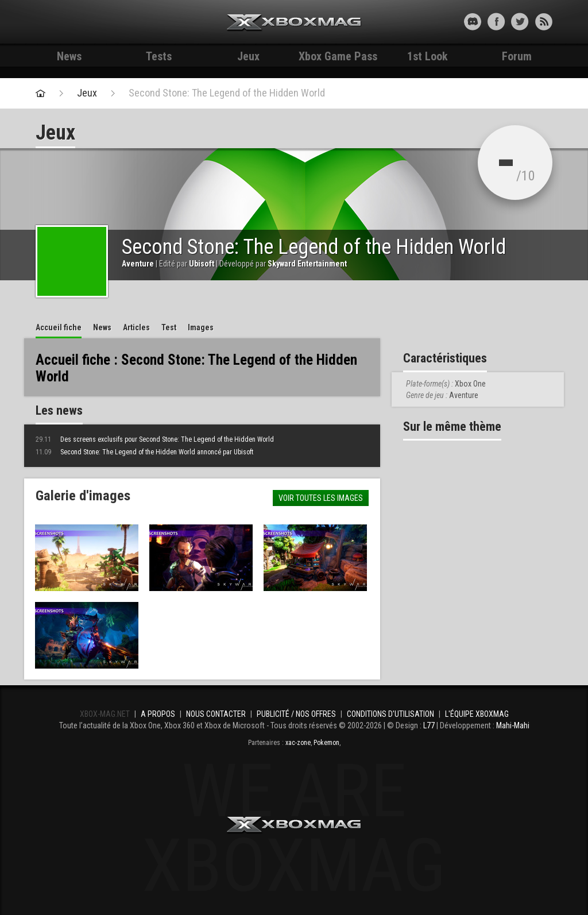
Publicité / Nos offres (296, 714)
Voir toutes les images (321, 498)
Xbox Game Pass (338, 56)
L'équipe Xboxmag (477, 714)
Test (169, 327)
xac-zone (298, 743)
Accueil (59, 327)
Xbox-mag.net (294, 23)
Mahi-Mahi (513, 725)
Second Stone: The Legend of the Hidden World (227, 93)
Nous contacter (216, 714)
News (69, 56)
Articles (136, 327)
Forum (517, 56)
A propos (158, 714)
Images (201, 327)
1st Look (428, 56)
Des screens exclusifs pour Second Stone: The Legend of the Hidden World (155, 439)
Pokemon (326, 743)
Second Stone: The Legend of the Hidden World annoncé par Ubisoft (144, 452)
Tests (159, 56)
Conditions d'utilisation (390, 714)
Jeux (248, 56)
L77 (429, 725)
